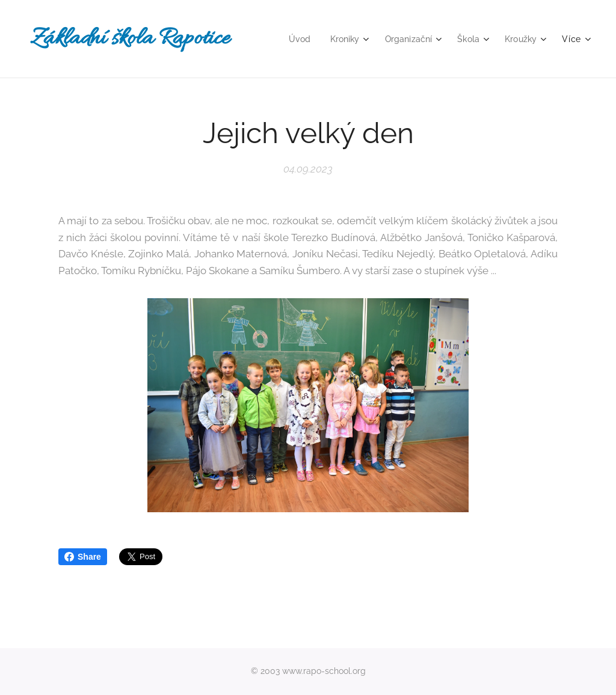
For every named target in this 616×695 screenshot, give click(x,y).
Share (83, 557)
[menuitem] (292, 39)
